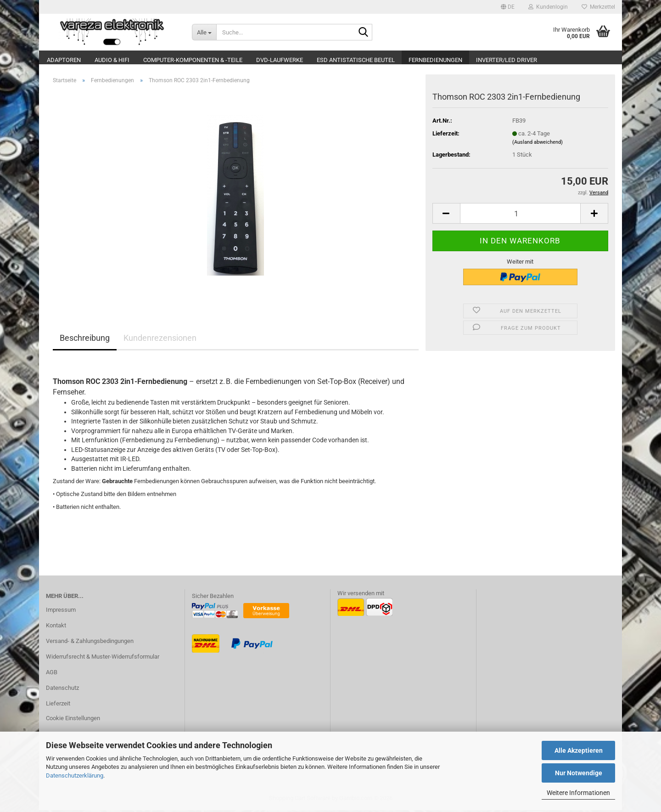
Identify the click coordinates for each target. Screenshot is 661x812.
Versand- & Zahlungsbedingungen (90, 643)
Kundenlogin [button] (548, 7)
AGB (52, 674)
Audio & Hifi (112, 60)
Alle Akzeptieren (579, 750)
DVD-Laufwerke (280, 60)
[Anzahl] (520, 215)
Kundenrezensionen (160, 340)
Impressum (61, 612)
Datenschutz (62, 690)
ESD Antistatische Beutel (356, 60)
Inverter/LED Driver (507, 60)
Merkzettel (598, 7)
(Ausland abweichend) (538, 144)
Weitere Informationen (578, 793)
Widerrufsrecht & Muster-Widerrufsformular (103, 658)
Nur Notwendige (579, 773)
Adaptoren (64, 60)
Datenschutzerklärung (75, 775)
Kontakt (56, 627)
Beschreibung (85, 340)
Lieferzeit (58, 705)
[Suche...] (204, 32)
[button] (508, 7)
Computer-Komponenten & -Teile (193, 60)
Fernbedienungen (435, 60)
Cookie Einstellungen (73, 720)
